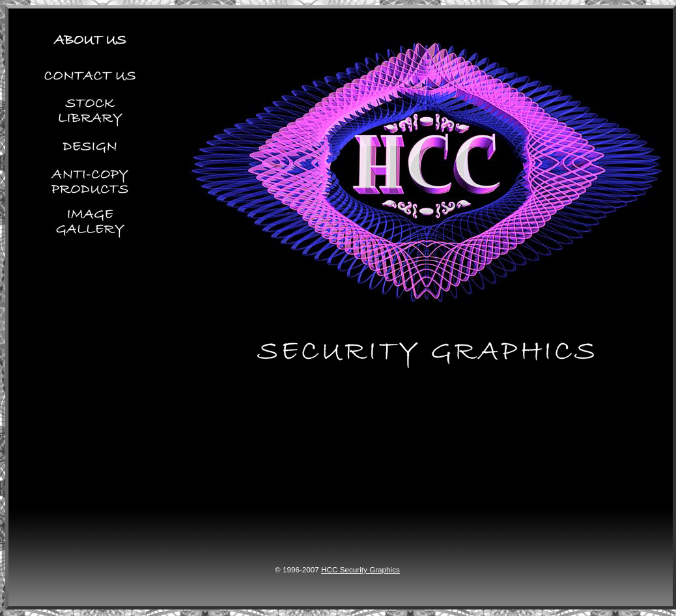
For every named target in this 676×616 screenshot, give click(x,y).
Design (87, 146)
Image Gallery (87, 239)
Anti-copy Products (87, 182)
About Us (87, 32)
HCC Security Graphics (360, 569)
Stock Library (87, 109)
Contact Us (87, 73)
